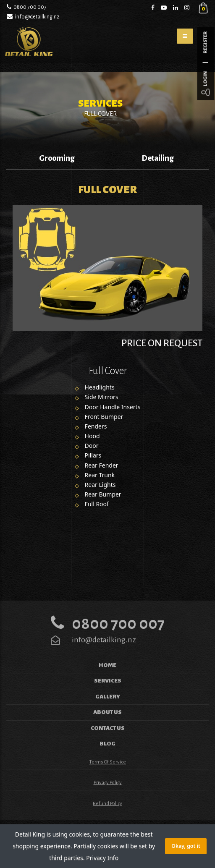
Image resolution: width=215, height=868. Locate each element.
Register (206, 43)
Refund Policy (107, 820)
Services (108, 697)
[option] (57, 161)
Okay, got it (186, 846)
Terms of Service (107, 778)
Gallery (108, 713)
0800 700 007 (30, 7)
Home (107, 681)
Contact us (108, 744)
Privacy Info (102, 858)
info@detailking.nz (37, 17)
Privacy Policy (108, 799)
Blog (107, 760)
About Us (107, 729)
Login (206, 79)
